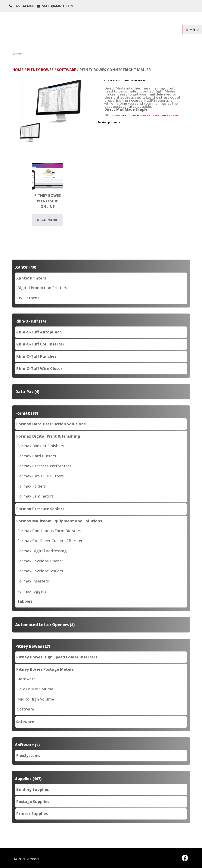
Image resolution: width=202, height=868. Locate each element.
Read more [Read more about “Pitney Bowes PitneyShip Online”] (48, 220)
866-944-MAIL (25, 6)
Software (67, 70)
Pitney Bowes (40, 70)
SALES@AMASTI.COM (58, 6)
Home (18, 70)
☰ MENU (192, 30)
